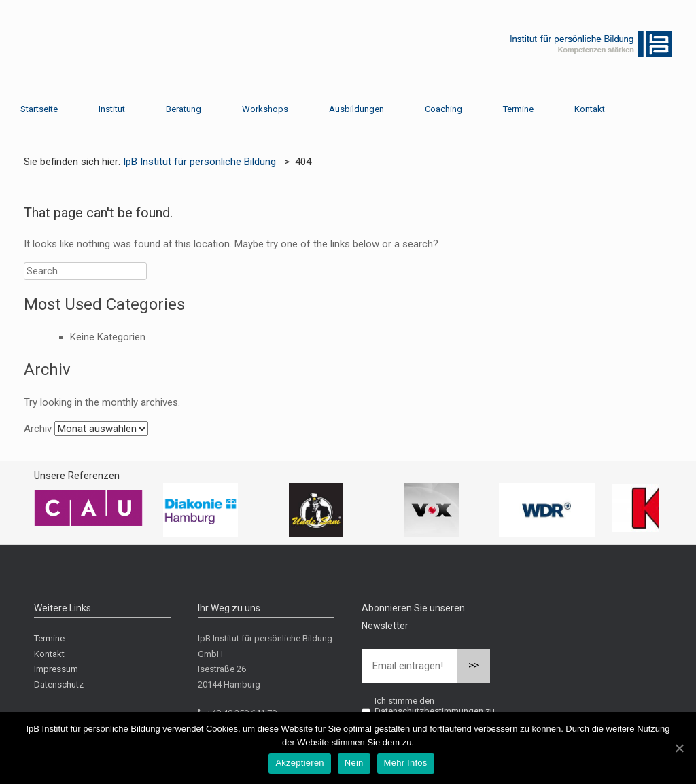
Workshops (265, 109)
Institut (112, 109)
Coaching (443, 109)
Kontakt (590, 109)
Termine (518, 109)
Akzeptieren (299, 763)
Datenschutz (59, 684)
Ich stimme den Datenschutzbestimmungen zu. (436, 706)
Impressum (56, 669)
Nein (354, 763)
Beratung (184, 109)
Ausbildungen (356, 109)
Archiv (38, 429)
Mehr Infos (406, 763)
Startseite (39, 109)
